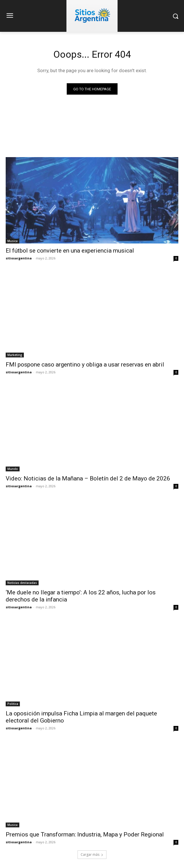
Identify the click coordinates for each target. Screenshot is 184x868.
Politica (13, 704)
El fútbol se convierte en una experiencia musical (70, 251)
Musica (12, 241)
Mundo (13, 469)
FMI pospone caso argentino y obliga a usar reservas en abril (85, 365)
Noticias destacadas (22, 583)
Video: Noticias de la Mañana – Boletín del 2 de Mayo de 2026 (88, 478)
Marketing (15, 355)
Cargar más (92, 855)
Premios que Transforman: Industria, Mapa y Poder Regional (85, 834)
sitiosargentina (19, 258)
